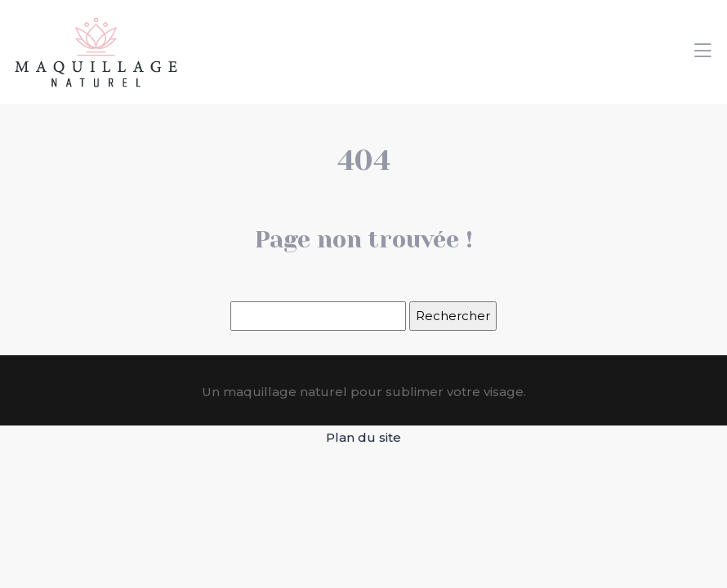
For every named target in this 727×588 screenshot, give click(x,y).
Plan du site (363, 437)
